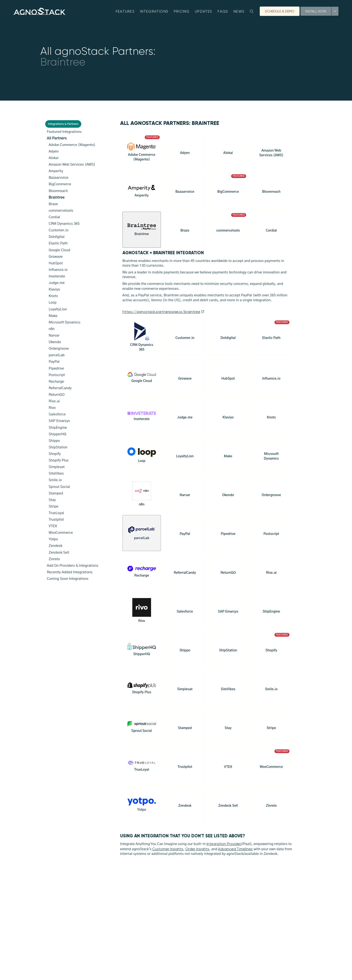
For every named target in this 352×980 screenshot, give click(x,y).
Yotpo (53, 539)
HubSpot (56, 263)
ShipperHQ (57, 434)
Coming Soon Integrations (68, 579)
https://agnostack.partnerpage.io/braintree (163, 314)
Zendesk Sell (59, 553)
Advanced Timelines (235, 851)
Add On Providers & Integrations (73, 566)
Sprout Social (59, 487)
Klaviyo (54, 289)
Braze (53, 204)
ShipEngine (58, 428)
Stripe (54, 506)
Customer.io (59, 230)
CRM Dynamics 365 (64, 224)
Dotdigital (57, 237)
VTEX (53, 526)
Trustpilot (56, 520)
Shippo (54, 441)
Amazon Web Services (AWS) (72, 165)
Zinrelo (54, 559)
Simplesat (57, 467)
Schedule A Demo (280, 11)
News (239, 11)
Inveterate (57, 276)
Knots (53, 296)
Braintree (57, 198)
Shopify (55, 454)
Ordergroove (59, 349)
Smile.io (55, 480)
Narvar (54, 336)
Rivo (52, 408)
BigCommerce (60, 184)
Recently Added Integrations (70, 572)
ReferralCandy (60, 388)
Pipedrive (56, 368)
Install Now (316, 11)
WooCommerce (61, 533)
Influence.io (58, 270)
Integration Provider (224, 846)
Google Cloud (59, 250)
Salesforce (57, 414)
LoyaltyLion (58, 309)
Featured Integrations (64, 132)
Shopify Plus (59, 460)
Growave (56, 257)
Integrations (154, 11)
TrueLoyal (56, 513)
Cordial (54, 217)
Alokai (54, 158)
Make (53, 316)
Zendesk (56, 546)
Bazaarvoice (59, 178)
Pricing (182, 11)
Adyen (54, 151)
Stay (52, 500)
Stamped (56, 493)
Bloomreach (58, 191)
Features (125, 11)
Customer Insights (168, 851)
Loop (53, 303)
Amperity (56, 171)
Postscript (57, 375)
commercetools (61, 211)
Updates (204, 11)
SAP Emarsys (59, 421)
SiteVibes (56, 474)
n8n (52, 329)
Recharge (56, 382)
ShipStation (58, 447)
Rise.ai (54, 401)
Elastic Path (58, 243)
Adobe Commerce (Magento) (72, 145)
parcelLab (57, 355)
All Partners (57, 138)
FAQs (223, 11)
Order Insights (197, 851)
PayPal (54, 362)
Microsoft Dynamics (65, 322)
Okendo (55, 342)
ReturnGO (57, 395)
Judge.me (57, 283)
